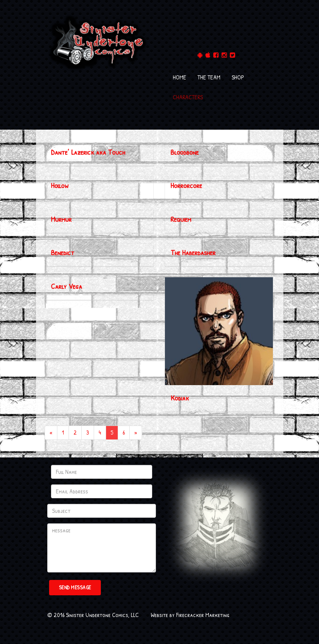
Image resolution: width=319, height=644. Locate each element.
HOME (180, 77)
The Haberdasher (193, 252)
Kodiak (180, 398)
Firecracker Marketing (203, 615)
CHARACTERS (188, 97)
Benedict (63, 252)
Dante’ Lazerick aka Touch (88, 152)
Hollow (60, 185)
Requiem (181, 219)
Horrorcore (186, 185)
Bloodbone (185, 152)
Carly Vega (67, 286)
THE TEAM (209, 77)
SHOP (238, 77)
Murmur (61, 219)
